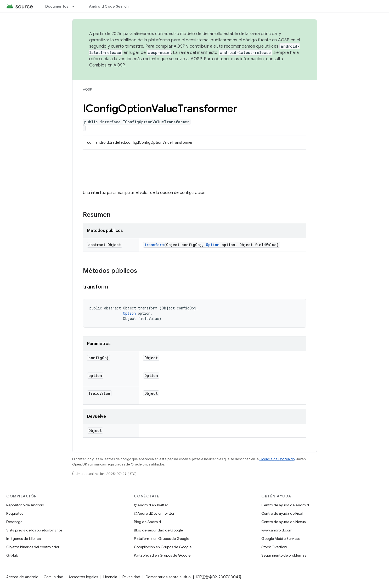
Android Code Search (109, 6)
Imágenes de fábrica (24, 539)
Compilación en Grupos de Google (163, 547)
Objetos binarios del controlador (33, 547)
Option (213, 245)
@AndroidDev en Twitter (154, 513)
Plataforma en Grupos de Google (162, 539)
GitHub (12, 555)
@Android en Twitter (151, 505)
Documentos (57, 6)
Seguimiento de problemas (284, 555)
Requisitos (15, 513)
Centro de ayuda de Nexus (283, 522)
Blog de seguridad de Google (158, 530)
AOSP (87, 89)
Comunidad (53, 577)
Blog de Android (147, 522)
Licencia (110, 577)
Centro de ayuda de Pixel (282, 513)
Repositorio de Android (25, 505)
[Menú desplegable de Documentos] (76, 6)
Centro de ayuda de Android (285, 505)
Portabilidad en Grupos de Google (162, 555)
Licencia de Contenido (277, 459)
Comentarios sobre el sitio (168, 577)
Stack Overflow (274, 547)
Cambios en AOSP (107, 65)
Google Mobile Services (281, 539)
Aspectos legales (83, 577)
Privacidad (131, 577)
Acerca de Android (22, 577)
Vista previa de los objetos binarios (34, 530)
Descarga (14, 522)
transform (154, 245)
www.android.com (277, 530)
